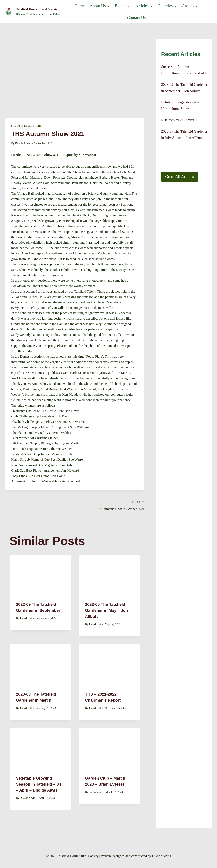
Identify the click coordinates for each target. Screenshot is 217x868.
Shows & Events (23, 126)
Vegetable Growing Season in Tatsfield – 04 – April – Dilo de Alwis (38, 784)
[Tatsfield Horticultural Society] (33, 12)
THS (39, 126)
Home (80, 6)
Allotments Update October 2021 (111, 505)
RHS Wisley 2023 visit (178, 120)
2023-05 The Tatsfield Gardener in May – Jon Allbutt (106, 610)
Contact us (136, 17)
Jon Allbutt (26, 618)
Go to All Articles (179, 177)
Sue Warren (95, 792)
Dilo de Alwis (23, 143)
